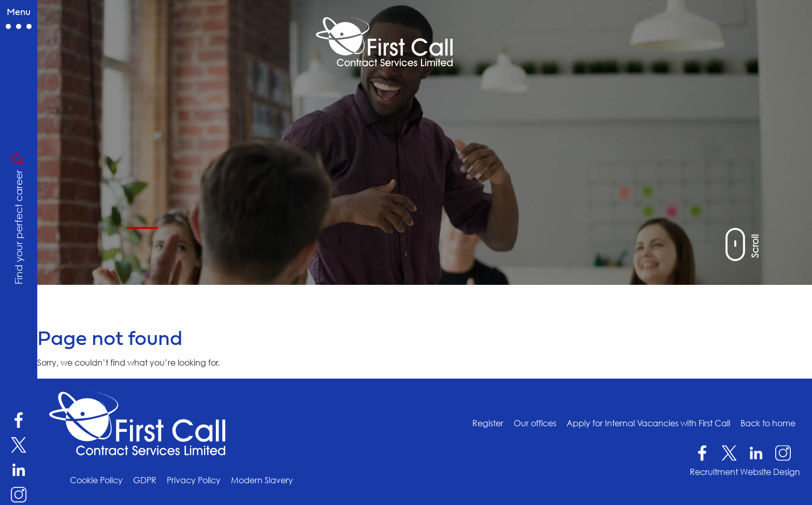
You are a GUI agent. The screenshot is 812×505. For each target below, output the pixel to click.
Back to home (768, 423)
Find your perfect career (18, 227)
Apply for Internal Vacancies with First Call (648, 423)
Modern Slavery (262, 480)
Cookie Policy (96, 480)
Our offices (535, 423)
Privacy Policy (194, 480)
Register (488, 423)
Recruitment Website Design (745, 472)
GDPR (145, 480)
